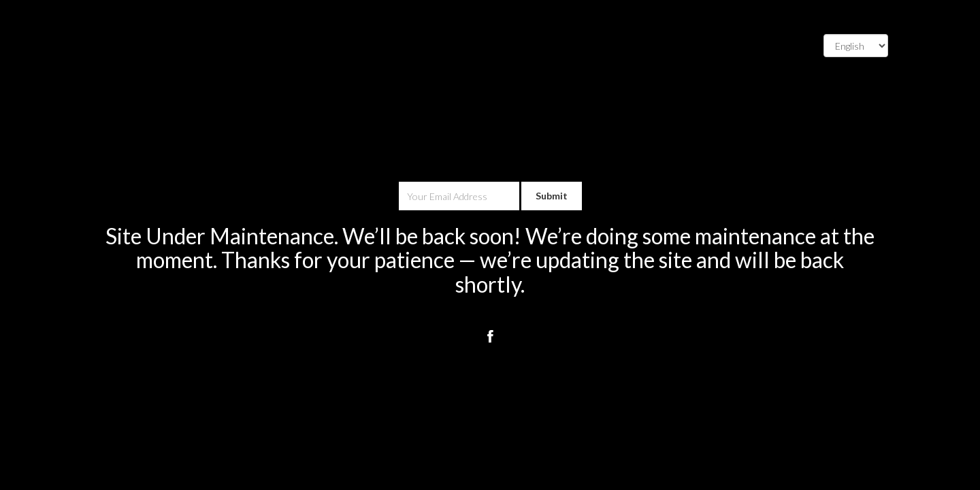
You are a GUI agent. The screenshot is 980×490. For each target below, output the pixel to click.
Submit (552, 196)
